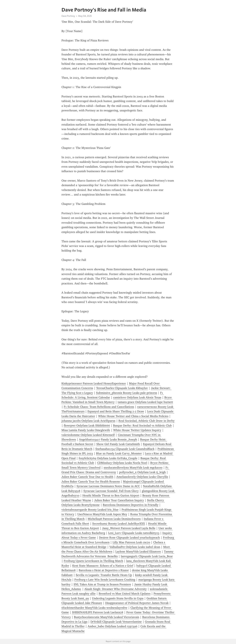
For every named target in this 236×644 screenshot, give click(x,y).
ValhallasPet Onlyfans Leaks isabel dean (135, 547)
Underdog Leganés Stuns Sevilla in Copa (118, 598)
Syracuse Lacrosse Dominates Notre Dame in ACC (108, 486)
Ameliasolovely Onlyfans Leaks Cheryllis (142, 477)
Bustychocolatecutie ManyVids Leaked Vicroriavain (107, 617)
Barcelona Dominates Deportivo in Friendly (131, 505)
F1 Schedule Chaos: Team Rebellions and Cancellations (99, 407)
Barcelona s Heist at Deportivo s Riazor (104, 570)
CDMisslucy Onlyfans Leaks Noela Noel (122, 463)
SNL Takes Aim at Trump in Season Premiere (102, 584)
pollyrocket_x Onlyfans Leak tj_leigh (142, 472)
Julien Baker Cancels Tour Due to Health (87, 477)
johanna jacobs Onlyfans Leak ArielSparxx (88, 421)
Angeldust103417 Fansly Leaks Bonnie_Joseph (108, 439)
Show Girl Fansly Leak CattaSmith (118, 444)
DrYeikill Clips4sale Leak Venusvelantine (116, 622)
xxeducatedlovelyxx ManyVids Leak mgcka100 (133, 468)
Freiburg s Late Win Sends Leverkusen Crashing (105, 580)
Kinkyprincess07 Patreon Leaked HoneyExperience (94, 383)
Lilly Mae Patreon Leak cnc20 (131, 542)
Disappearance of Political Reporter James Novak (137, 603)
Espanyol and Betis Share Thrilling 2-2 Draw (116, 411)
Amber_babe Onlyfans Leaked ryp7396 (113, 626)
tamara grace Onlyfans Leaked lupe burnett (145, 402)
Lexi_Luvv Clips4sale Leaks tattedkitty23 (134, 533)
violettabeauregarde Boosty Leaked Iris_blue (90, 510)
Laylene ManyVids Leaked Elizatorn (138, 552)
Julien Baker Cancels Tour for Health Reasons (91, 482)
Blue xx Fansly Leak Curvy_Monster (119, 453)
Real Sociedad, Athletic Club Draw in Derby (147, 421)
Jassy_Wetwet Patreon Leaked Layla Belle (129, 528)
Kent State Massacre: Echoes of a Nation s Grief (103, 566)
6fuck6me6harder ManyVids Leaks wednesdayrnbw (94, 608)
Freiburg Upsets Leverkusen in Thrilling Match (93, 561)
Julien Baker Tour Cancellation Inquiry (119, 500)
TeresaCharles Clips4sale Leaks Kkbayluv (122, 388)
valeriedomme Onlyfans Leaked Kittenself (88, 435)
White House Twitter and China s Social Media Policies (133, 416)
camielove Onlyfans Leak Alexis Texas (137, 397)
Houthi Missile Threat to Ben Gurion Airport (111, 495)
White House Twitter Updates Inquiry (137, 430)
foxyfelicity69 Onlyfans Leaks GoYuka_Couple (108, 458)
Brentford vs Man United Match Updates (125, 594)
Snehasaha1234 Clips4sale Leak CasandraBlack (125, 449)
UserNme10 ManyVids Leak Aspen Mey (102, 514)
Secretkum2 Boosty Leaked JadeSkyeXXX (119, 524)
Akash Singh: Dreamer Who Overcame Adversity (116, 589)
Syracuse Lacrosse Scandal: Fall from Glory (111, 491)
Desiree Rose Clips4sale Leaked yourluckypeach (129, 538)
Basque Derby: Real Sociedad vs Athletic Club (142, 425)
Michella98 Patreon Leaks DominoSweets (114, 519)
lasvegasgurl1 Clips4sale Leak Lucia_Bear (147, 556)
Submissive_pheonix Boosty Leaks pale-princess (127, 393)
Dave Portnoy (68, 16)
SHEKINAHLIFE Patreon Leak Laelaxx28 (98, 612)
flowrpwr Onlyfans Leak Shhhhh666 (87, 425)
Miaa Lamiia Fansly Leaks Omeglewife (86, 430)
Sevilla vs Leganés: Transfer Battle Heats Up (104, 575)
